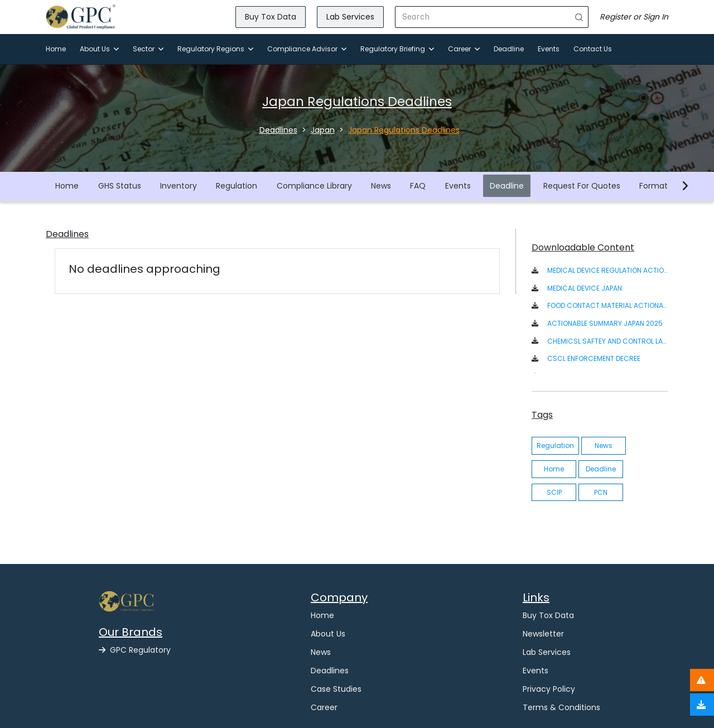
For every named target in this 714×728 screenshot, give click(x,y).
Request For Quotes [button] (582, 186)
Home (56, 49)
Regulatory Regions (215, 49)
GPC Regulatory (135, 650)
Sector (148, 49)
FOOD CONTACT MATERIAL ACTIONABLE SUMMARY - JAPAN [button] (608, 305)
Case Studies (336, 689)
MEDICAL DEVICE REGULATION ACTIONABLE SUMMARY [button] (608, 270)
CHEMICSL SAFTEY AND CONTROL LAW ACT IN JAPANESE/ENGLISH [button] (608, 341)
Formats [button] (655, 186)
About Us (99, 49)
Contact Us (593, 49)
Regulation (237, 186)
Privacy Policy (549, 689)
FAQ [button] (418, 186)
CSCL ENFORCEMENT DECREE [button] (594, 358)
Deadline (509, 49)
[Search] (483, 17)
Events (549, 49)
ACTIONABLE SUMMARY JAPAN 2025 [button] (605, 323)
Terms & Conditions (561, 707)
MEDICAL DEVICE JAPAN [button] (585, 288)
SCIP (554, 492)
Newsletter (543, 634)
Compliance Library (314, 186)
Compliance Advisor (307, 49)
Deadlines (330, 671)
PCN (601, 492)
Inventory (178, 186)
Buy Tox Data (271, 17)
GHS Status (120, 186)
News (381, 186)
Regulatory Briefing (397, 49)
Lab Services (350, 17)
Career (464, 49)
